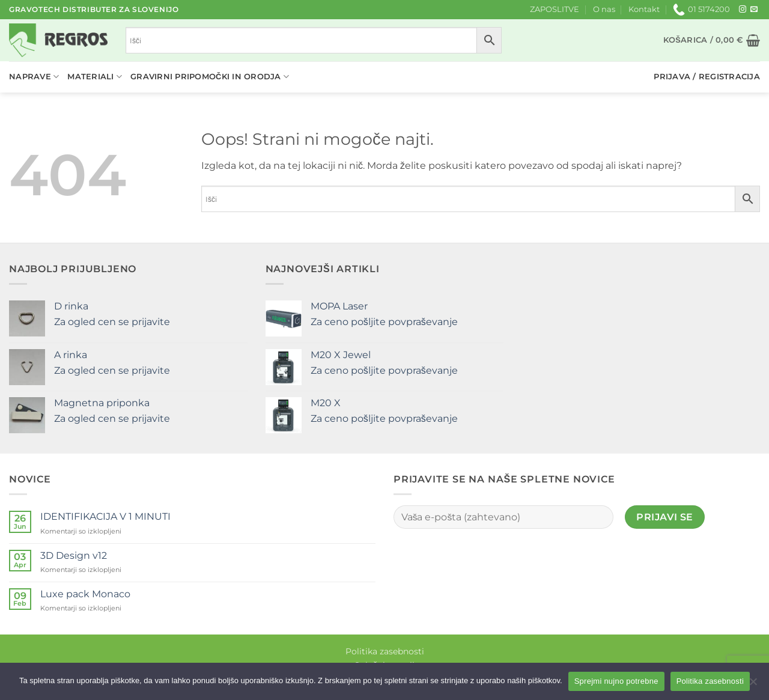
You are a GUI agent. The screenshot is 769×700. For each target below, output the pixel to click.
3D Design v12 (74, 555)
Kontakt (644, 9)
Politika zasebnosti (385, 651)
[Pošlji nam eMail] (754, 10)
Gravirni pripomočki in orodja (210, 77)
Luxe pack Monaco (85, 594)
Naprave (34, 77)
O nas (604, 9)
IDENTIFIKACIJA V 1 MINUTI (105, 516)
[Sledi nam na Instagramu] (743, 10)
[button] (712, 40)
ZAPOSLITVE (555, 9)
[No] (753, 685)
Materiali (95, 77)
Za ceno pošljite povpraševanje (384, 322)
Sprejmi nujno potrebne (616, 681)
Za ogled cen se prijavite (112, 322)
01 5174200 (701, 10)
